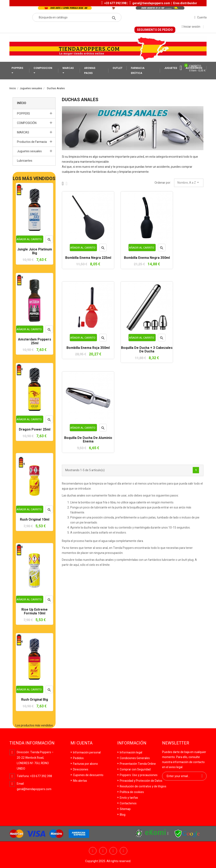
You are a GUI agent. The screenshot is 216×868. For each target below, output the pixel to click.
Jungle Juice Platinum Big (35, 251)
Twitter (103, 851)
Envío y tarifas (129, 798)
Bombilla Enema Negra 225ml (88, 258)
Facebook (93, 851)
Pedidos (78, 758)
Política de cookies (131, 792)
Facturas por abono (85, 764)
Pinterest (124, 851)
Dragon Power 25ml (35, 430)
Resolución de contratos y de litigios (143, 786)
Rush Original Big (35, 700)
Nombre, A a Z (189, 183)
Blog (122, 815)
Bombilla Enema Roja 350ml (88, 348)
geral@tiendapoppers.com (151, 3)
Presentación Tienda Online (137, 764)
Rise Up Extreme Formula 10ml (34, 612)
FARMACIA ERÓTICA (138, 71)
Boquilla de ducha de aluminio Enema (88, 440)
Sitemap (125, 809)
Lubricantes (25, 161)
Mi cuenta (81, 743)
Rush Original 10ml (35, 520)
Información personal (87, 753)
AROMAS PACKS (90, 71)
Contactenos (128, 803)
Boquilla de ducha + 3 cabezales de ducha (147, 350)
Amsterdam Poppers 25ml (35, 341)
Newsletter (176, 743)
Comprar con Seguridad (135, 769)
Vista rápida (49, 240)
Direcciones (80, 769)
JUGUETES (171, 68)
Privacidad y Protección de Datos (141, 781)
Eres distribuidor (185, 3)
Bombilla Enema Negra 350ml (147, 258)
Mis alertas (80, 781)
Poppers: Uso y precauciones (138, 775)
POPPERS (17, 68)
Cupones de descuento (88, 775)
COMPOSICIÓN (27, 123)
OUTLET (118, 68)
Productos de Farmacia (32, 142)
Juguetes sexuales (29, 151)
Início (22, 103)
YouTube (113, 851)
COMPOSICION (43, 68)
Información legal (131, 753)
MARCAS (68, 68)
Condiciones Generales (134, 758)
